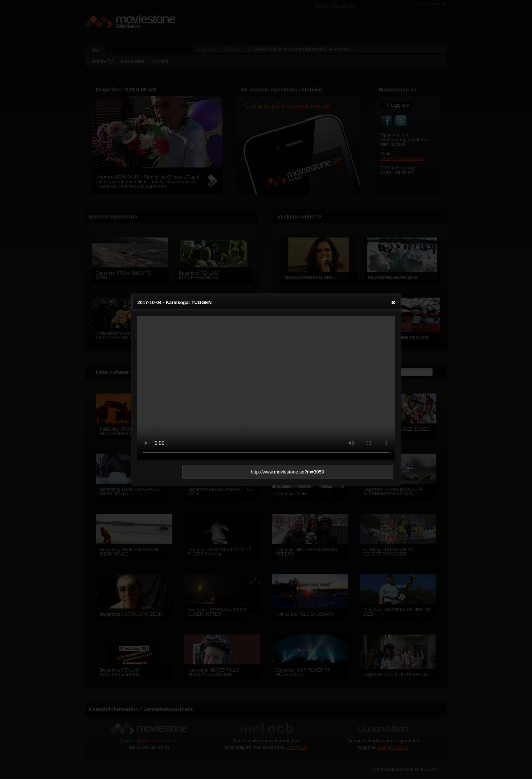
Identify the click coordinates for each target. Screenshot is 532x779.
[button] (393, 302)
